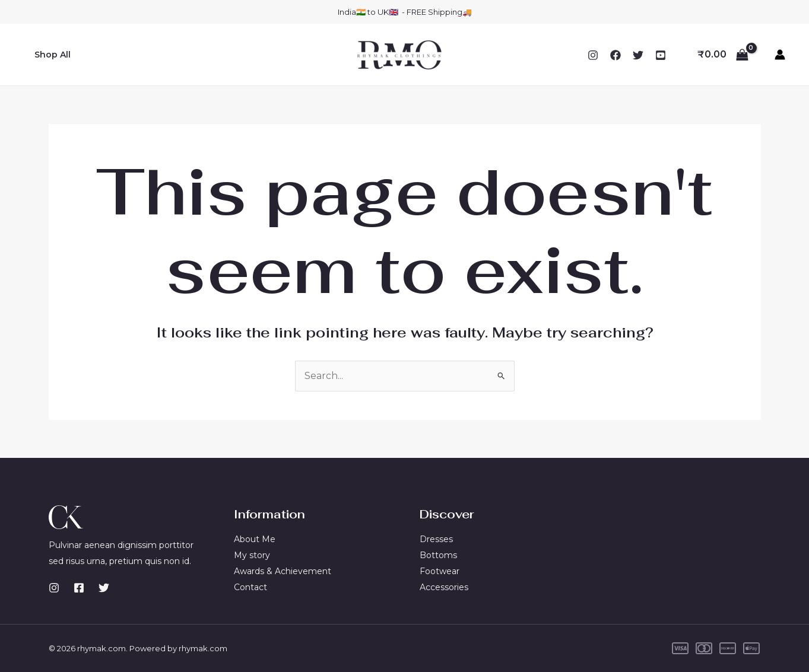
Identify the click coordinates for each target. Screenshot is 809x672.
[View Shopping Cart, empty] (723, 55)
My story (252, 555)
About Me (255, 540)
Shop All (50, 55)
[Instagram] (593, 55)
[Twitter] (638, 55)
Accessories (444, 587)
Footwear (440, 571)
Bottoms (438, 555)
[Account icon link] (780, 55)
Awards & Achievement (283, 571)
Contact (250, 587)
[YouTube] (661, 55)
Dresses (436, 540)
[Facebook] (616, 55)
